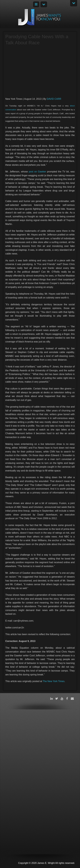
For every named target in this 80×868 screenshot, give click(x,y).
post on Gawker (37, 172)
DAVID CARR (54, 99)
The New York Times (54, 681)
